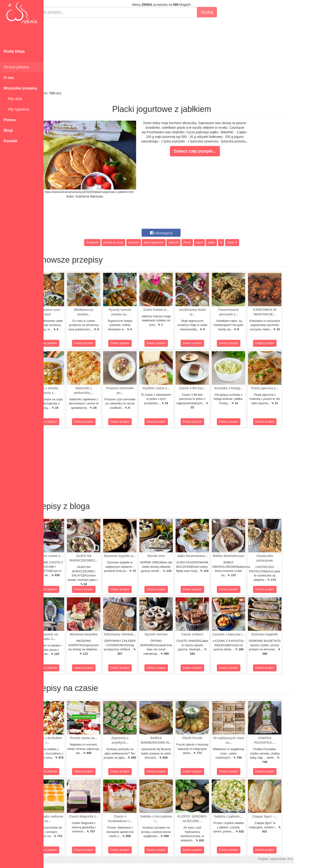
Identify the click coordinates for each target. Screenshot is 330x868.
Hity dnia (13, 99)
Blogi (8, 130)
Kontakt (11, 141)
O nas (9, 78)
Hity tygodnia (16, 109)
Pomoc (10, 120)
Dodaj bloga (14, 51)
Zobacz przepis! (64, 343)
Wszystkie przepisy (21, 88)
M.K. (307, 859)
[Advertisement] (178, 54)
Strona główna (16, 67)
